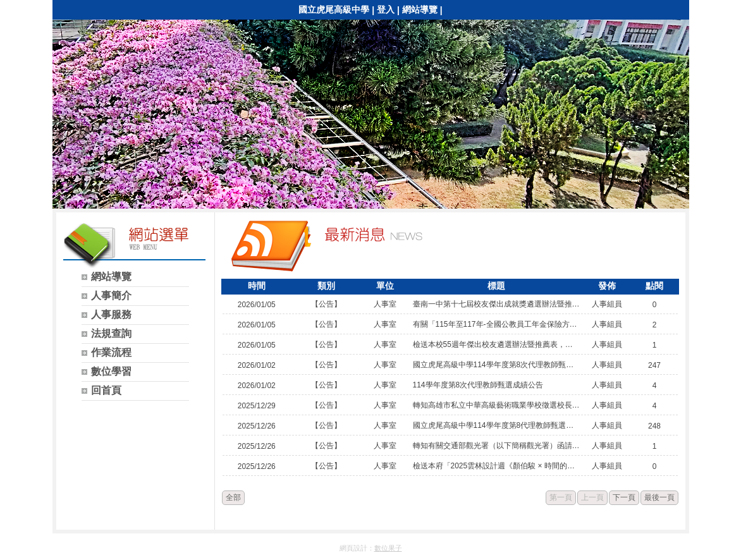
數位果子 (388, 548)
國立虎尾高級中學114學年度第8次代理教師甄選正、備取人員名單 (496, 365)
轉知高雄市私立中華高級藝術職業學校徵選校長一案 (496, 405)
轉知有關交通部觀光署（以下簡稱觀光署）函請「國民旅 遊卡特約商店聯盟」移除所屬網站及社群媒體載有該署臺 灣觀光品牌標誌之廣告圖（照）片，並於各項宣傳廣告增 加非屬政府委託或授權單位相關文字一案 (496, 446)
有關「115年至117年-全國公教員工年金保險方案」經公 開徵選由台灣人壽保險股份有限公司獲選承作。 (496, 324)
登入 (386, 9)
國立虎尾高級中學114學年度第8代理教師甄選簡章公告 (496, 425)
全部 (233, 497)
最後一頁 (659, 497)
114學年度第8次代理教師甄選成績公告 (478, 385)
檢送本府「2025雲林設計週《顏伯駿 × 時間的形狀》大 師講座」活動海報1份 (496, 466)
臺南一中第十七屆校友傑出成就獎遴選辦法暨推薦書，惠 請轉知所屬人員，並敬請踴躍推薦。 (496, 304)
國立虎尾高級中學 (334, 9)
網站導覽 (420, 9)
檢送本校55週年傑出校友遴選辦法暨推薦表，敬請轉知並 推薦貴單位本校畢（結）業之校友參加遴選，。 (496, 344)
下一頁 (624, 497)
